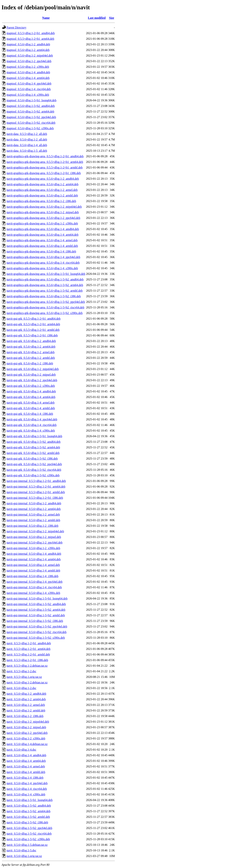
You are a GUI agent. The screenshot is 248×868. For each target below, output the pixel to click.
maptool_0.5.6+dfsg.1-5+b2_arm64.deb (30, 111)
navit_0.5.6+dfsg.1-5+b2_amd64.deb (29, 806)
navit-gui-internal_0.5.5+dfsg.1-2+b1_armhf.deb (36, 492)
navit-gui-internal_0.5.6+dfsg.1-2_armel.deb (33, 515)
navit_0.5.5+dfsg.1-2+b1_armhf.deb (28, 654)
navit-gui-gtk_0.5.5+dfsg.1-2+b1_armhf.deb (33, 330)
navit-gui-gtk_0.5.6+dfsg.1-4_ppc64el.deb (32, 419)
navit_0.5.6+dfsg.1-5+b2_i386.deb (27, 822)
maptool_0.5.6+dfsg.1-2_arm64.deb (28, 50)
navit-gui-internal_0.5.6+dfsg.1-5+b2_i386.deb (35, 621)
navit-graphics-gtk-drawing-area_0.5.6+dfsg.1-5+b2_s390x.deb (45, 313)
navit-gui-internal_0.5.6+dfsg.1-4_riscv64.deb (34, 587)
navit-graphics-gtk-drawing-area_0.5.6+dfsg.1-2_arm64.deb (42, 184)
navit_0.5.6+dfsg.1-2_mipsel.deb (26, 727)
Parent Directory (16, 28)
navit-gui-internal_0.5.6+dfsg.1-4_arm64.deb (34, 559)
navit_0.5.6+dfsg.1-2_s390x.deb (26, 738)
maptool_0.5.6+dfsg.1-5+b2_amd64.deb (31, 106)
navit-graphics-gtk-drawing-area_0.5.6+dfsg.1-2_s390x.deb (42, 223)
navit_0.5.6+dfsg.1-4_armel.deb (26, 766)
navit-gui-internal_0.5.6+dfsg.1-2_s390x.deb (33, 548)
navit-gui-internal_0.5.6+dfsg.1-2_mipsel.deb (34, 537)
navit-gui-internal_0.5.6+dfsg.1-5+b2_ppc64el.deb (37, 626)
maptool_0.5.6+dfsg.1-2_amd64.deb (28, 44)
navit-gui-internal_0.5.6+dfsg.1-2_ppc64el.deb (35, 542)
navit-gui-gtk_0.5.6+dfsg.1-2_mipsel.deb (31, 375)
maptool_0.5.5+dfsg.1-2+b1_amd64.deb (31, 33)
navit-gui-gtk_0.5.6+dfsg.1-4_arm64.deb (31, 397)
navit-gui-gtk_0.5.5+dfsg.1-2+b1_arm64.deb (33, 324)
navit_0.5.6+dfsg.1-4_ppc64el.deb (27, 783)
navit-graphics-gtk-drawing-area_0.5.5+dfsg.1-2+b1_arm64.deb (45, 162)
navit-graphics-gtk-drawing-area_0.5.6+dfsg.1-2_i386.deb (41, 201)
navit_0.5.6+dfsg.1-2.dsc (21, 688)
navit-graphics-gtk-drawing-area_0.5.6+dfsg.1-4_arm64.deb (42, 235)
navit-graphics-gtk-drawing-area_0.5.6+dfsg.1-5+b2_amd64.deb (45, 279)
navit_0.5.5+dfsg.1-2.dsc (21, 671)
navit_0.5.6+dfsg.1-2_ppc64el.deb (27, 733)
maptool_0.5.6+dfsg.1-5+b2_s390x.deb (30, 128)
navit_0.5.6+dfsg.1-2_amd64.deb (26, 694)
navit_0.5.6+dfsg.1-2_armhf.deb (26, 710)
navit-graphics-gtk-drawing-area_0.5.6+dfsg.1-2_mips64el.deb (44, 207)
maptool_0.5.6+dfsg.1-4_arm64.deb (28, 78)
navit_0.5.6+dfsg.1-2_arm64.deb (26, 699)
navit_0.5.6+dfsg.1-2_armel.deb (26, 705)
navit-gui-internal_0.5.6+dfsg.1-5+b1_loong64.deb (37, 598)
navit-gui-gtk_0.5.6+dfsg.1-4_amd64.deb (31, 391)
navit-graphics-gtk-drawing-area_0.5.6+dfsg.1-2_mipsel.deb (43, 212)
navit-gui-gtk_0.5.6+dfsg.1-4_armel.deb (31, 403)
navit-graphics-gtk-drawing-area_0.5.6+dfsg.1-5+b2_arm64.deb (45, 285)
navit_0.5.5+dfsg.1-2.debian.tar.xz (27, 666)
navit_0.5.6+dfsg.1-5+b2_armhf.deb (28, 817)
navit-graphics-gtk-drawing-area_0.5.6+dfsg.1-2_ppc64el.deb (43, 218)
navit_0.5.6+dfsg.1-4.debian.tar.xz (27, 744)
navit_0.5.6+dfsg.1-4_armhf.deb (26, 772)
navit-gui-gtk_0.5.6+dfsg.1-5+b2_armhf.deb (33, 453)
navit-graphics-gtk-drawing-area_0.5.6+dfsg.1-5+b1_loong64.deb (46, 274)
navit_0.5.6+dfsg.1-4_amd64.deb (26, 755)
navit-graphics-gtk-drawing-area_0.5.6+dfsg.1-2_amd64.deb (43, 179)
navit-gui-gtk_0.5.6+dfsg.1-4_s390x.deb (31, 431)
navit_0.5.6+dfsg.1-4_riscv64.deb (27, 789)
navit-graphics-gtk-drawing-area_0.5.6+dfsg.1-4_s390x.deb (42, 268)
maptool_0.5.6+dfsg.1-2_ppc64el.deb (29, 61)
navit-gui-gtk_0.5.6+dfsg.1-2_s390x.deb (31, 386)
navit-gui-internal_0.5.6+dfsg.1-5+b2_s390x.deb (36, 638)
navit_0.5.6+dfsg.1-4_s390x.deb (26, 794)
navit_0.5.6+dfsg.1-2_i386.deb (25, 716)
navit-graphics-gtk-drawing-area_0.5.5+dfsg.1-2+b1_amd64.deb (45, 156)
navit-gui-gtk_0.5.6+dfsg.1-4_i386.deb (30, 414)
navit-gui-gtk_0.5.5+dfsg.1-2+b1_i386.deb (32, 335)
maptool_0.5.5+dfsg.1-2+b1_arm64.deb (30, 39)
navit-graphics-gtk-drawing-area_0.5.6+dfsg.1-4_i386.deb (41, 251)
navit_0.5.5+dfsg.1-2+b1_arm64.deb (28, 649)
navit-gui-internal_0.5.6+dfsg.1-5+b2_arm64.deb (36, 610)
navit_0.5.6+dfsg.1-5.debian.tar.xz (27, 845)
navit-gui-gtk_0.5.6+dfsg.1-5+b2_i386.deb (32, 459)
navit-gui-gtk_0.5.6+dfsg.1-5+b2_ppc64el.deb (34, 464)
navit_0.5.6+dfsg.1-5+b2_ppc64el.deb (29, 828)
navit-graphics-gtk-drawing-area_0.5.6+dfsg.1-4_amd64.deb (43, 229)
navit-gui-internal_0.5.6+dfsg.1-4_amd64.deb (34, 554)
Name (46, 18)
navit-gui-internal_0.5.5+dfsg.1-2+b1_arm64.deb (36, 487)
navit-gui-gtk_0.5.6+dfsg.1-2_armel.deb (31, 352)
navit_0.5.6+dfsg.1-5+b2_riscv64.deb (29, 834)
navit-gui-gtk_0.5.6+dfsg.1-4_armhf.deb (31, 408)
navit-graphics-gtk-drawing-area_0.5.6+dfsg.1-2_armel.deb (42, 190)
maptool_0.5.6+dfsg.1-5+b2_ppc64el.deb (31, 117)
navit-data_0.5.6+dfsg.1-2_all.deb (27, 139)
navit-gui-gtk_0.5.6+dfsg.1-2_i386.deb (30, 363)
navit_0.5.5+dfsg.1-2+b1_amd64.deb (29, 643)
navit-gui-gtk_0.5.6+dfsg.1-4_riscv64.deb (32, 425)
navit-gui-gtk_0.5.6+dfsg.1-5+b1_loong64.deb (34, 436)
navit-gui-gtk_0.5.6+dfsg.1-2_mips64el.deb (33, 369)
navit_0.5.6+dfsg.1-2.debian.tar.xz (27, 682)
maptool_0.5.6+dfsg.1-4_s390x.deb (28, 95)
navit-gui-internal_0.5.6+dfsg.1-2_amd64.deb (34, 503)
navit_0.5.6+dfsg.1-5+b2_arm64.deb (28, 811)
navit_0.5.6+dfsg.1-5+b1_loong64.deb (30, 800)
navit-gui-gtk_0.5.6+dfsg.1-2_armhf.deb (31, 358)
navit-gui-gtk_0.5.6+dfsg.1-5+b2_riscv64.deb (34, 470)
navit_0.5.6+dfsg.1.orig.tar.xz (24, 856)
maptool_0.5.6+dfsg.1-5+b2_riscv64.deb (31, 123)
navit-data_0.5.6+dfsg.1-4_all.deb (27, 145)
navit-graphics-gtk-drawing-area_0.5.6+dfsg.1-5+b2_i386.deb (44, 296)
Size (112, 18)
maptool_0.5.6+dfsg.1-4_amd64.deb (28, 72)
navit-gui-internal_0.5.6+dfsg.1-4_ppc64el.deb (35, 582)
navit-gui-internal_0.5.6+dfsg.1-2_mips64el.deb (35, 531)
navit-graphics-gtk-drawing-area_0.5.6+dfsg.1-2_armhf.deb (42, 195)
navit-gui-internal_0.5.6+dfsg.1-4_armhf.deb (33, 570)
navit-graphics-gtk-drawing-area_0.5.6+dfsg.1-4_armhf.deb (42, 246)
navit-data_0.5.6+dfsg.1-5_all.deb (27, 151)
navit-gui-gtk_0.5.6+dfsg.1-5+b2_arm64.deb (33, 447)
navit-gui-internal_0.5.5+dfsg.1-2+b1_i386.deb (35, 498)
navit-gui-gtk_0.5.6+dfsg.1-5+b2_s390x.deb (33, 475)
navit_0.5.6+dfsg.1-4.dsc (21, 750)
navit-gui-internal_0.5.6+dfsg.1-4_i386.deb (32, 576)
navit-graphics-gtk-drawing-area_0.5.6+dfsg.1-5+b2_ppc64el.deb (46, 302)
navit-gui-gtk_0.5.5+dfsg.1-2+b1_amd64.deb (34, 319)
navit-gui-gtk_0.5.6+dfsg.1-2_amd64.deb (31, 341)
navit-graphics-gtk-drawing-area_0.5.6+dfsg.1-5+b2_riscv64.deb (45, 307)
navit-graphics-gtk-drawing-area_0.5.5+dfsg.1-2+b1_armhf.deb (45, 167)
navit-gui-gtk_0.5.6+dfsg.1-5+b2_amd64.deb (34, 442)
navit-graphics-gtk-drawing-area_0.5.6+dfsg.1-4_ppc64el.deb (43, 257)
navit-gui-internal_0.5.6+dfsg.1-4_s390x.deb (33, 593)
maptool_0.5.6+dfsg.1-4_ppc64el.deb (29, 83)
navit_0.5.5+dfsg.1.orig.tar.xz (24, 677)
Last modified (97, 18)
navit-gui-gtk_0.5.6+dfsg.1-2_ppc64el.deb (32, 380)
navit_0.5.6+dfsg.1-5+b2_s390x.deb (28, 839)
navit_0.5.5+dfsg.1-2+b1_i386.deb (27, 660)
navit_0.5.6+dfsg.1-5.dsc (21, 850)
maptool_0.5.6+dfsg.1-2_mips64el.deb (30, 56)
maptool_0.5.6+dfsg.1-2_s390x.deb (28, 67)
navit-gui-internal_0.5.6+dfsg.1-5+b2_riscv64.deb (37, 632)
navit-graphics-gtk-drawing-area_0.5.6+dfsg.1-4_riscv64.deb (43, 263)
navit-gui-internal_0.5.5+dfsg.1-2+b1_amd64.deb (36, 481)
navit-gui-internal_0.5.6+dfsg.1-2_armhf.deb (33, 520)
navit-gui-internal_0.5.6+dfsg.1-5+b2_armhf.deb (36, 615)
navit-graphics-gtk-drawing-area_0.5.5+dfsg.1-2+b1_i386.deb (44, 173)
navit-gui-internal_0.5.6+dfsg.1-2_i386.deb (32, 526)
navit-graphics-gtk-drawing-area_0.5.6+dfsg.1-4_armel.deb (42, 240)
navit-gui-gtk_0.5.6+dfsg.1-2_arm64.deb (31, 347)
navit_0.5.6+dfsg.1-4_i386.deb (25, 778)
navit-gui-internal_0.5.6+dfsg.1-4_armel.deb (33, 565)
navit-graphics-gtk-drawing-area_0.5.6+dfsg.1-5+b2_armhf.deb (45, 291)
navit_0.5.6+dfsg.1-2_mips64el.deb (28, 722)
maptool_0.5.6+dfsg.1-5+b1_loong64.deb (31, 100)
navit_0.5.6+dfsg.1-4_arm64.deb (26, 761)
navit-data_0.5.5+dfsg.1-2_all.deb (27, 134)
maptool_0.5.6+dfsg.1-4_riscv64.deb (29, 89)
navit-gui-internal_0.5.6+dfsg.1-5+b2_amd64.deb (36, 604)
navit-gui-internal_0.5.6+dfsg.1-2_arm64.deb (34, 509)
